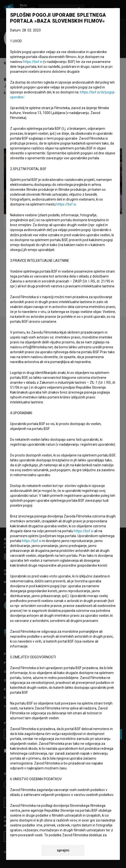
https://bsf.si (33, 62)
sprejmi (63, 850)
